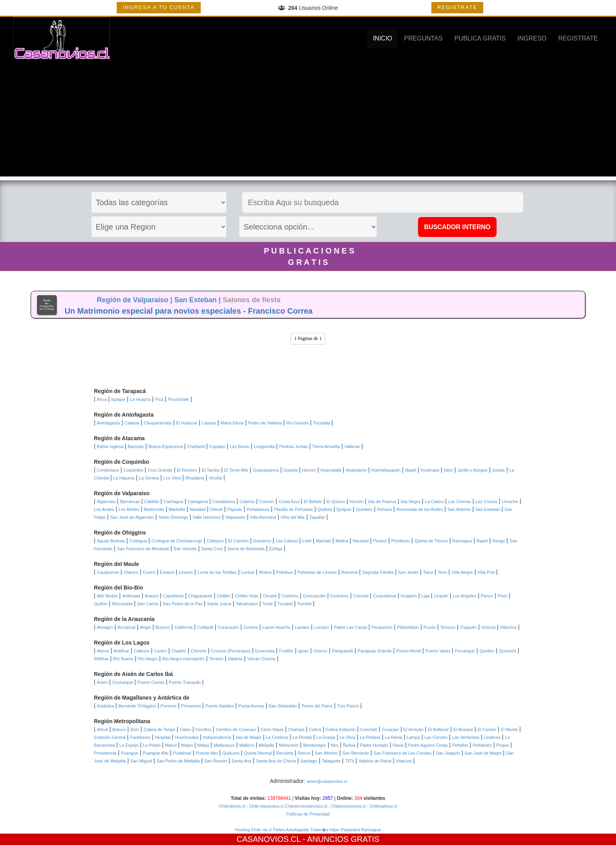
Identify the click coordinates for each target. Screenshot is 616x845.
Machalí (324, 541)
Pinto (503, 596)
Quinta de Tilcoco (431, 541)
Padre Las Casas (350, 627)
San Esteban (488, 509)
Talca (428, 572)
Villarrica (508, 627)
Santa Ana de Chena (276, 761)
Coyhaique (122, 682)
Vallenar (352, 446)
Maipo (187, 745)
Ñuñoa (349, 745)
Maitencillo (154, 509)
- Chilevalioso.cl (381, 806)
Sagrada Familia (378, 572)
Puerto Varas (438, 651)
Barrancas (130, 501)
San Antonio (459, 509)
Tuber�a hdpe (325, 830)
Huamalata (331, 470)
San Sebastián (283, 706)
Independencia (217, 737)
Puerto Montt (408, 651)
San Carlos (148, 604)
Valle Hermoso (206, 517)
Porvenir (168, 706)
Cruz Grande (160, 470)
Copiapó (217, 446)
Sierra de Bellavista (246, 549)
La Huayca (140, 399)
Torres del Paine (317, 706)
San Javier (408, 572)
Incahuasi (430, 470)
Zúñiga (276, 549)
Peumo (380, 541)
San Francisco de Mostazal (143, 549)
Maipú (203, 745)
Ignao (303, 651)
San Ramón (216, 761)
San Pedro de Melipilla (178, 761)
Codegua (138, 541)
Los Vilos (172, 478)
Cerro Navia (272, 729)
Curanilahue (384, 596)
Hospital (163, 737)
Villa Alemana (263, 517)
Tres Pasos (348, 706)
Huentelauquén (386, 470)
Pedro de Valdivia (265, 423)
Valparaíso (235, 517)
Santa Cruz (212, 549)
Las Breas (240, 446)
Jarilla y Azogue (472, 470)
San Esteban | (199, 300)
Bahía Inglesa (110, 446)
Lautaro (302, 627)
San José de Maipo (483, 753)
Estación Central (110, 737)
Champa (296, 729)
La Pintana (370, 737)
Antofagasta (109, 423)
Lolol (307, 541)
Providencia (105, 753)
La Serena (149, 478)
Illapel (411, 470)
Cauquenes (108, 572)
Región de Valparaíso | (135, 300)
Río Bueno (123, 659)
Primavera (191, 706)
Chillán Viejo (247, 596)
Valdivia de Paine (375, 761)
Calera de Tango (159, 729)
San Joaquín (448, 753)
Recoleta (285, 753)
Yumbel (304, 604)
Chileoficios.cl (232, 806)
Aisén (103, 682)
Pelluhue (285, 572)
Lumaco (322, 627)
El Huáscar (187, 423)
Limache (510, 501)
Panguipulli (343, 651)
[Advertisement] (308, 121)
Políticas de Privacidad (308, 814)
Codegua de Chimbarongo (177, 541)
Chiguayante (200, 596)
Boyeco (163, 627)
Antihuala (131, 596)
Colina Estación (341, 729)
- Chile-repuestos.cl (264, 806)
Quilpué (344, 509)
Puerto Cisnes (151, 682)
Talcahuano (247, 604)
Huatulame (356, 470)
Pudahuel (182, 753)
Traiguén (468, 627)
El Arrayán (413, 729)
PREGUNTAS (423, 38)
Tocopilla (322, 423)
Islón (448, 470)
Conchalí (369, 729)
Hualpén (409, 596)
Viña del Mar (293, 517)
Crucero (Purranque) (231, 651)
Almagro (105, 627)
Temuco (448, 627)
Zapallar (317, 517)
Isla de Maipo (248, 737)
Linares (186, 572)
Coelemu (290, 596)
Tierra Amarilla (326, 446)
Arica (102, 399)
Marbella (177, 509)
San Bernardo (356, 753)
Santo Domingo (173, 517)
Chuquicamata (158, 423)
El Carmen (238, 541)
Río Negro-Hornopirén (183, 659)
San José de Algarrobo (132, 517)
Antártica (105, 706)
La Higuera (124, 478)
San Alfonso (326, 753)
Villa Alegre (462, 572)
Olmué (216, 509)
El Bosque (463, 729)
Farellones (140, 737)
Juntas (499, 470)
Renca (304, 753)
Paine (398, 745)
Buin (135, 729)
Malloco (247, 745)
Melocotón (289, 745)
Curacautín (228, 627)
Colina (315, 729)
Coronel (361, 596)
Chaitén (179, 651)
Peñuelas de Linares (317, 572)
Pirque (503, 745)
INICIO (382, 38)
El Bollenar (438, 729)
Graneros (262, 541)
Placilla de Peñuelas (293, 509)
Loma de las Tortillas (217, 572)
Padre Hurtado (374, 745)
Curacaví (390, 729)
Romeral (350, 572)
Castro (160, 651)
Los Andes (104, 509)
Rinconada (122, 604)
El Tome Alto (236, 470)
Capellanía (173, 596)
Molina (265, 572)
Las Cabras (287, 541)
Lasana (209, 423)
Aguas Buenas (111, 541)
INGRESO (532, 38)
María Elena (232, 423)
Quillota (325, 509)
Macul (171, 745)
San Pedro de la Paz (183, 604)
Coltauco (215, 541)
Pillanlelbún (408, 627)
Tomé (268, 604)
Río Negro (148, 659)
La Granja (326, 737)
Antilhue (121, 651)
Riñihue (101, 659)
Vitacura (404, 761)
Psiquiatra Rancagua (361, 830)
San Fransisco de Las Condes (402, 753)
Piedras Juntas (294, 446)
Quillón (101, 604)
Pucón (430, 627)
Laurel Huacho (277, 627)
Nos (335, 745)
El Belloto (313, 501)
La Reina (394, 737)
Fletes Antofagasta (291, 830)
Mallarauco (224, 745)
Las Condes (436, 737)
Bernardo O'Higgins (137, 706)
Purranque (465, 651)
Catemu (247, 501)
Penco (487, 596)
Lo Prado (152, 745)
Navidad (198, 509)
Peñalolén (482, 745)
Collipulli (205, 627)
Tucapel (285, 604)
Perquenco (382, 627)
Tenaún (216, 659)
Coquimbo (133, 470)
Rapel (482, 541)
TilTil (349, 761)
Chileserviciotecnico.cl (305, 806)
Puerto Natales (219, 706)
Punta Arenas (251, 706)
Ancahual (126, 627)
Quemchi (508, 651)
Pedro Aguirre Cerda (428, 745)
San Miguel (141, 761)
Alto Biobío (107, 596)
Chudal (270, 596)
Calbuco (141, 651)
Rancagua (462, 541)
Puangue (130, 753)
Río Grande (298, 423)
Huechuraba (187, 737)
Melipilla (266, 745)
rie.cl (267, 830)
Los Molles (129, 509)
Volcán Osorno (261, 659)
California (183, 627)
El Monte (509, 729)
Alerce (103, 651)
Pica (159, 399)
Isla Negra (411, 501)
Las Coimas (460, 501)
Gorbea (250, 627)
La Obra (348, 737)
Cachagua (173, 501)
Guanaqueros (266, 470)
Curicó (149, 572)
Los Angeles (465, 596)
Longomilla (264, 446)
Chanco (131, 572)
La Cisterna (277, 737)
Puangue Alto (155, 753)
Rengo (499, 541)
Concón (267, 501)
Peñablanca (258, 509)
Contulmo (340, 596)
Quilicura (231, 753)
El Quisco (336, 501)
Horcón (309, 470)
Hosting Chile (248, 830)
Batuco (119, 729)
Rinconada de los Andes (420, 509)
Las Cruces (486, 501)
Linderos (492, 737)
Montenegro (315, 745)
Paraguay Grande (375, 651)
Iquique (118, 399)
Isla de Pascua (382, 501)
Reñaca (384, 509)
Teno (442, 572)
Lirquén (441, 596)
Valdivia (235, 659)
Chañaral (196, 446)
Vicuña (215, 478)
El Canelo (487, 729)
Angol (145, 627)
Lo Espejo (129, 745)
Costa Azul (289, 501)
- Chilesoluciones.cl (346, 806)
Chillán (224, 596)
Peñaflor (460, 745)
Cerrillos (203, 729)
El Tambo (211, 470)
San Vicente (185, 549)
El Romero (187, 470)
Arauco (151, 596)
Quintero (364, 509)
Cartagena (198, 501)
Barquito (136, 446)
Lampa (413, 737)
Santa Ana (241, 761)
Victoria (488, 627)
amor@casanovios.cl (327, 781)
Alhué (103, 729)
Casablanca (224, 501)
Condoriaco (108, 470)
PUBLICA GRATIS (480, 38)
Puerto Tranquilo (185, 682)
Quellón (487, 651)
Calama (132, 423)
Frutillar (286, 651)
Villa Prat (486, 572)
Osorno (320, 651)
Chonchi (198, 651)
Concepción (314, 596)
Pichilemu (401, 541)
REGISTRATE (457, 7)
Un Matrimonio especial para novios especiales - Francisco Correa (188, 311)
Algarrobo (106, 501)
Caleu (185, 729)
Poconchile (178, 399)
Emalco (167, 572)
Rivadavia (195, 478)
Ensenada (265, 651)
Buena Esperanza (166, 446)
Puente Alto (207, 753)
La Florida (302, 737)
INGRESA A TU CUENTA (159, 7)
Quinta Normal (258, 753)
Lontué (248, 572)
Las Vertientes (466, 737)
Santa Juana (219, 604)
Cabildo (151, 501)
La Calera (434, 501)
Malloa (342, 541)
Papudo (235, 509)
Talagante (331, 761)
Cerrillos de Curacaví (236, 729)
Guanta (290, 470)
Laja (425, 596)
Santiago (309, 761)
